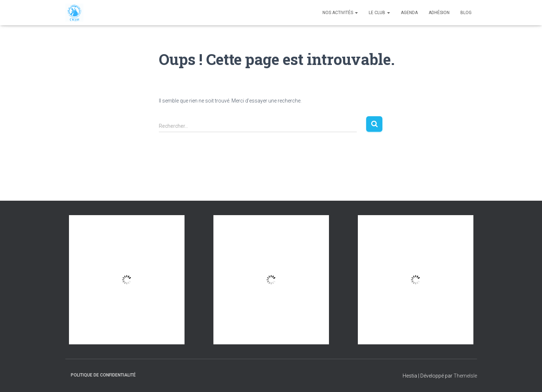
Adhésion (439, 13)
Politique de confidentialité (103, 375)
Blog (466, 13)
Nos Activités (340, 13)
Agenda (409, 13)
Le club (379, 13)
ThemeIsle (465, 376)
